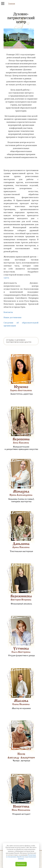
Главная (12, 4)
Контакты (8, 312)
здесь (6, 278)
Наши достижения (12, 317)
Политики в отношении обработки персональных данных (21, 857)
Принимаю (21, 864)
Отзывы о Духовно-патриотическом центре (19, 341)
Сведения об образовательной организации (21, 324)
